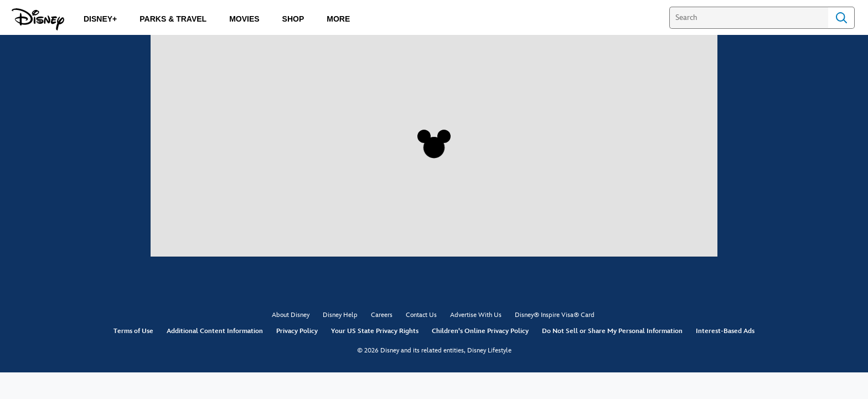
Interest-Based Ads (725, 331)
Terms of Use (133, 331)
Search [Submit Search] (841, 18)
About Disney (291, 315)
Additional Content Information (215, 331)
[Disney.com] (38, 19)
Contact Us (421, 315)
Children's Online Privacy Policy (480, 331)
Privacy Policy (297, 331)
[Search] (749, 18)
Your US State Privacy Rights (375, 331)
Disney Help (340, 315)
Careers (382, 315)
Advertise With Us (476, 315)
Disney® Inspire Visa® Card (555, 315)
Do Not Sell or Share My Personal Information (612, 331)
